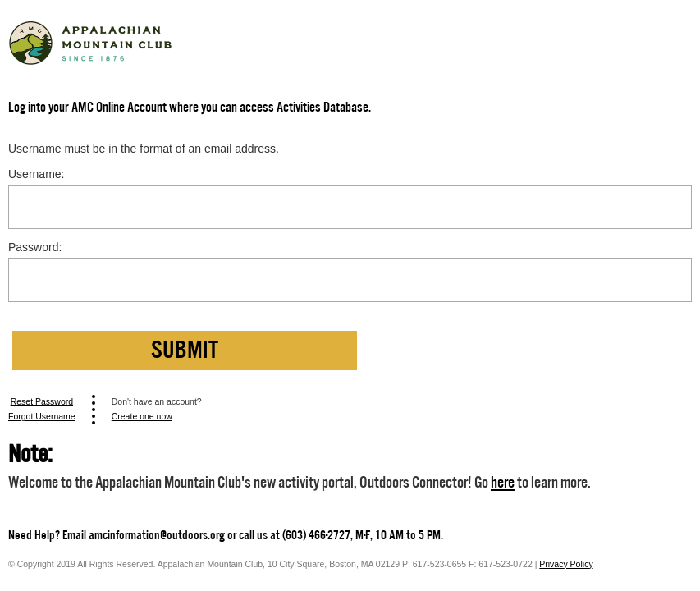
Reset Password (42, 401)
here (503, 482)
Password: (35, 247)
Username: (36, 174)
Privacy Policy (566, 564)
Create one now (142, 416)
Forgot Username (42, 416)
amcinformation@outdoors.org (157, 535)
